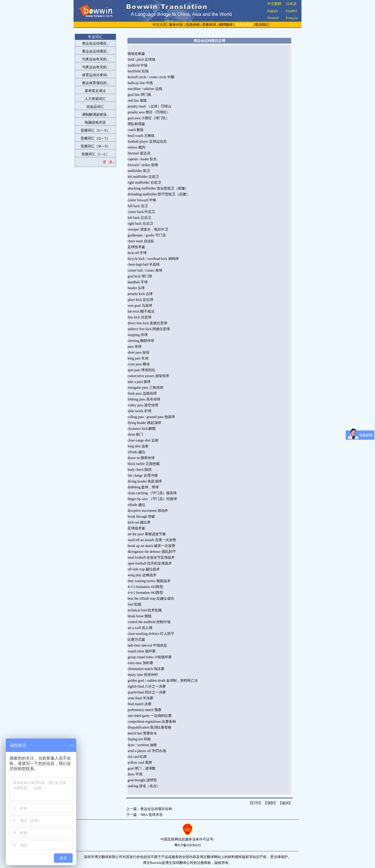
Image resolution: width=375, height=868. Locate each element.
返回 (285, 803)
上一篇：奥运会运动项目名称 (149, 809)
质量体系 (209, 25)
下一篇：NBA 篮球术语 (144, 815)
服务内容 (176, 25)
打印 (255, 803)
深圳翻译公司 (183, 863)
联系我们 (262, 25)
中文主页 (160, 25)
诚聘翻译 (226, 25)
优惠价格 (193, 25)
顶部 (270, 803)
